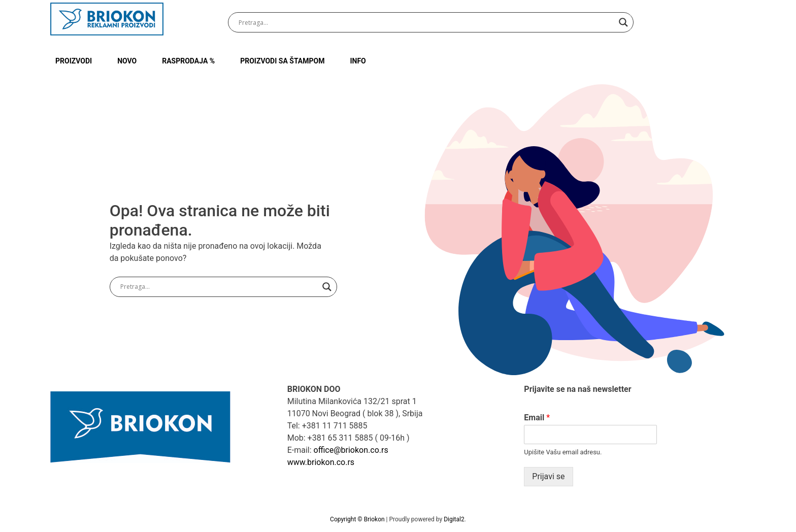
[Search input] (426, 22)
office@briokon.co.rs (351, 450)
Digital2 (454, 519)
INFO (358, 61)
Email (537, 418)
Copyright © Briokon (358, 519)
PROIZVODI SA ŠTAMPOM (282, 61)
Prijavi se (548, 476)
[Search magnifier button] (623, 22)
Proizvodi (74, 61)
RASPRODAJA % (188, 61)
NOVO (127, 61)
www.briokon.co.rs (321, 462)
